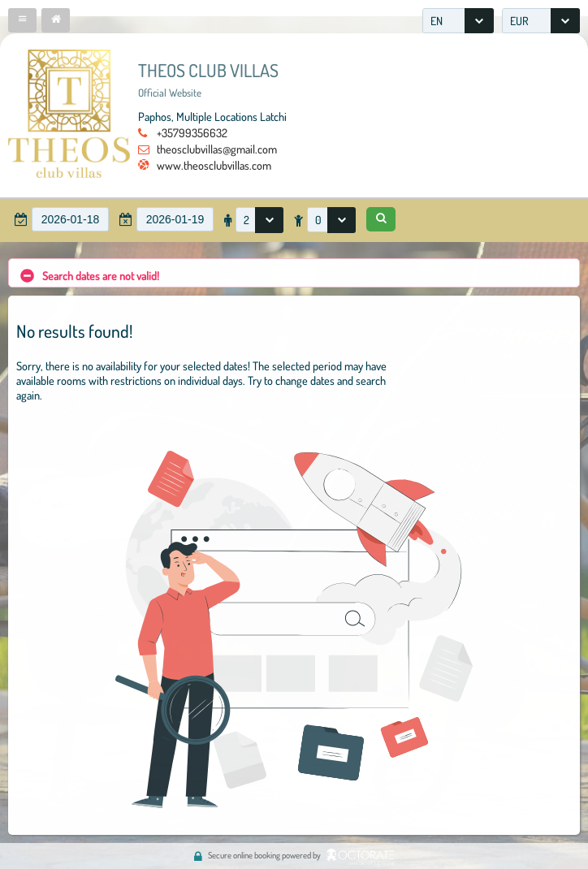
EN (437, 21)
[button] (22, 20)
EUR (519, 21)
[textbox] (70, 219)
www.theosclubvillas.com (214, 165)
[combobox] (458, 21)
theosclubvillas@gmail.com (217, 149)
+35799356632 (192, 132)
